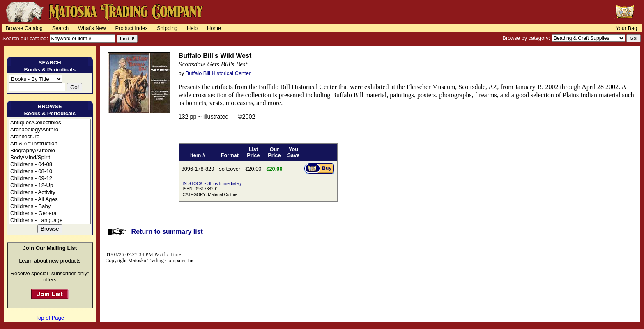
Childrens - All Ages (50, 200)
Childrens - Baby (50, 207)
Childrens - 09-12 (50, 179)
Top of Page (50, 318)
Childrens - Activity (50, 193)
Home (214, 28)
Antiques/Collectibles (50, 123)
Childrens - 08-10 (50, 172)
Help (192, 28)
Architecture (50, 137)
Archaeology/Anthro (50, 130)
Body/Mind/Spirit (50, 158)
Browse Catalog (24, 28)
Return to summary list (167, 232)
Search (61, 28)
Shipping (167, 28)
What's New (92, 28)
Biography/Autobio (50, 151)
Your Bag (626, 28)
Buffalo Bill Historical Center (218, 73)
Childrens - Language (50, 220)
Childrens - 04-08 (50, 165)
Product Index (132, 28)
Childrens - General (50, 214)
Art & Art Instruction (50, 144)
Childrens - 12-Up (50, 186)
